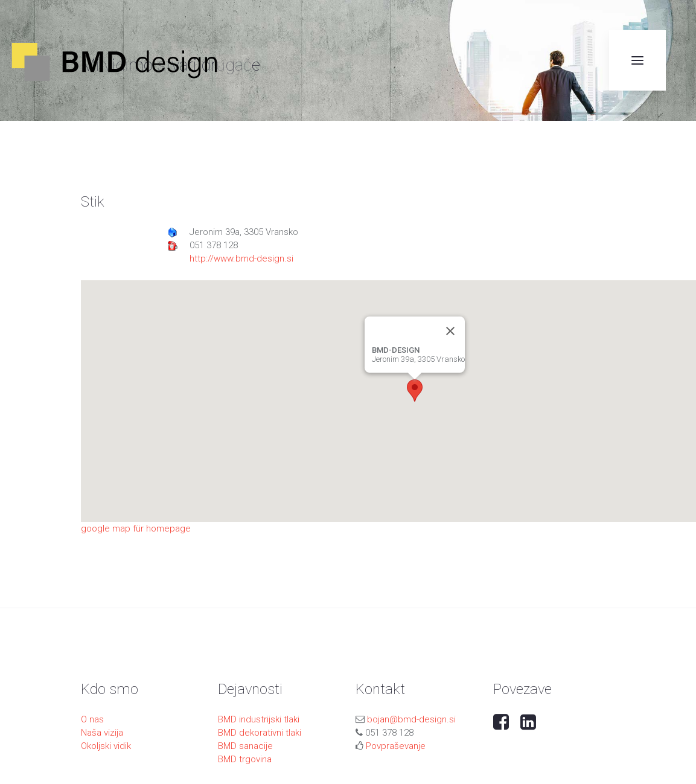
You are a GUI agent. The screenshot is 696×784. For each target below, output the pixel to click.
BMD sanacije (245, 746)
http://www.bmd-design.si (241, 259)
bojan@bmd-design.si (411, 719)
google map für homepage (136, 529)
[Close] (450, 331)
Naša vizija (102, 733)
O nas (92, 719)
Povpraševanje (396, 746)
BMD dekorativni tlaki (260, 733)
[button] (415, 390)
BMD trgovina (245, 759)
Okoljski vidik (106, 746)
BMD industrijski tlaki (259, 719)
